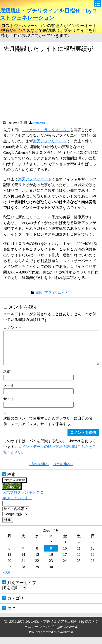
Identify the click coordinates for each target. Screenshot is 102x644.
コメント (12, 327)
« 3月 (6, 579)
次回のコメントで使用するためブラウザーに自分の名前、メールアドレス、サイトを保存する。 (48, 428)
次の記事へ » (63, 471)
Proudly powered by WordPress (51, 639)
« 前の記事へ (39, 471)
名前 (7, 379)
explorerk (39, 123)
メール (9, 392)
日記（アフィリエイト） (53, 292)
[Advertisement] (40, 88)
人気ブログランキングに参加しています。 (23, 499)
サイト (9, 406)
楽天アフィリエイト (50, 141)
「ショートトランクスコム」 (46, 130)
